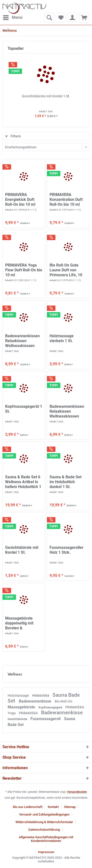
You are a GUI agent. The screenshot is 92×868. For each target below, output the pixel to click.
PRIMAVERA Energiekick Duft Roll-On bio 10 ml (20, 199)
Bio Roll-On (64, 701)
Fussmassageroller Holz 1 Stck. (66, 550)
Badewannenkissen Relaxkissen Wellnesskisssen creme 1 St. (22, 341)
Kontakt (53, 807)
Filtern (13, 136)
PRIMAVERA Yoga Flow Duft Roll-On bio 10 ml (24, 270)
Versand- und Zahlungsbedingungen (44, 814)
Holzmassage (19, 695)
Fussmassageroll (46, 719)
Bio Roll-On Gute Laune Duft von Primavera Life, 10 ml (66, 270)
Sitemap (70, 807)
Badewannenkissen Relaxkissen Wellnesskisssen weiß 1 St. (67, 411)
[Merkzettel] (61, 18)
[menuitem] (13, 18)
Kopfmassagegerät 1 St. (24, 409)
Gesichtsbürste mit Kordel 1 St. (46, 96)
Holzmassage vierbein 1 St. (62, 338)
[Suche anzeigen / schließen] (49, 18)
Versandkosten (77, 792)
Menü (13, 17)
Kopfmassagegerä (51, 707)
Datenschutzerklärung (44, 830)
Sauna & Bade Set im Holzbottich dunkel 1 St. (66, 482)
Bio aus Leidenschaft (28, 807)
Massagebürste (22, 707)
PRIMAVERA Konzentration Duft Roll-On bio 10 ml (66, 199)
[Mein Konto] (72, 18)
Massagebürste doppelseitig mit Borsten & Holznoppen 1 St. (20, 623)
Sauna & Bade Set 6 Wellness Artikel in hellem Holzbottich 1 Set (23, 482)
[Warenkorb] (84, 18)
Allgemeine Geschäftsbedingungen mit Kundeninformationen (46, 839)
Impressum (46, 852)
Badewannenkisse (36, 701)
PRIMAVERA (41, 696)
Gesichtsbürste (18, 719)
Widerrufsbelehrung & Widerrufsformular (44, 822)
